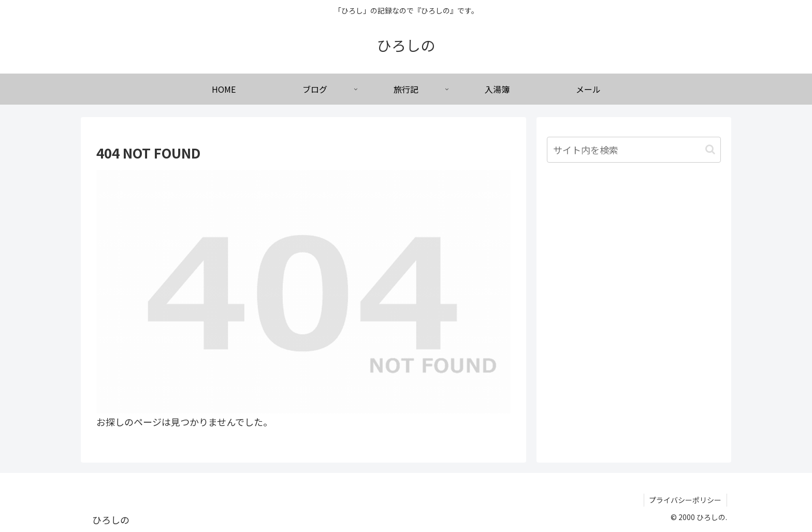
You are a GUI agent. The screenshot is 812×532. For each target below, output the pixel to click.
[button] (710, 149)
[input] (634, 150)
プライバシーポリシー (685, 500)
